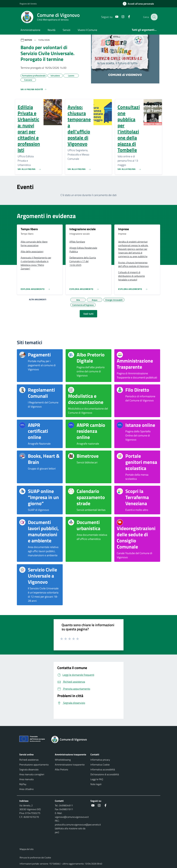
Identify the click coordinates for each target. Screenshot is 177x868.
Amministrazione (30, 30)
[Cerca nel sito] (154, 17)
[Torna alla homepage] (71, 739)
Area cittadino (26, 789)
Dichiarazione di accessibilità (105, 774)
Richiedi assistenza (29, 760)
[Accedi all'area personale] (140, 4)
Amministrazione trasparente (70, 765)
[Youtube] (114, 17)
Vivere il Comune (87, 30)
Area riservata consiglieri (32, 774)
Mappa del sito (27, 849)
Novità (51, 30)
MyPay (23, 784)
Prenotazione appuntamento (34, 765)
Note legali (96, 784)
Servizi (67, 30)
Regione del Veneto (28, 4)
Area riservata (26, 779)
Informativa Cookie (100, 765)
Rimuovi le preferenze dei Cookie (35, 858)
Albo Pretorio (61, 769)
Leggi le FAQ (97, 779)
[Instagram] (121, 17)
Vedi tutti (88, 314)
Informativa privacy (100, 760)
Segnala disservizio (29, 769)
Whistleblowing (63, 760)
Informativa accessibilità (103, 769)
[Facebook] (127, 17)
